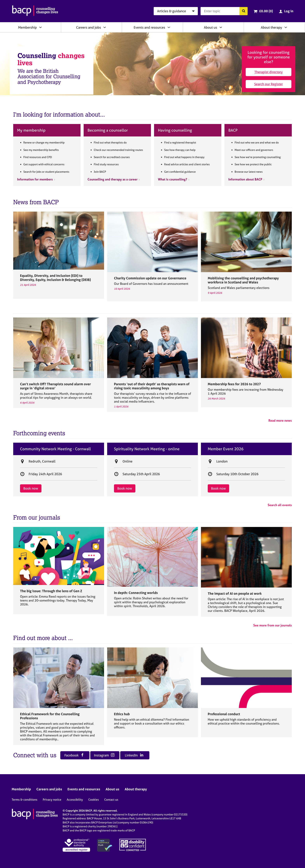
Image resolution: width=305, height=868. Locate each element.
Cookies (94, 800)
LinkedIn (134, 755)
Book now (31, 488)
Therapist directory (269, 72)
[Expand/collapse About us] (221, 27)
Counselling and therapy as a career (113, 179)
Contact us (111, 800)
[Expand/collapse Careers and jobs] (105, 27)
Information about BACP (245, 179)
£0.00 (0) (266, 11)
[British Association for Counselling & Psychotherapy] (35, 11)
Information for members (35, 179)
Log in (289, 11)
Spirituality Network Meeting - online (147, 449)
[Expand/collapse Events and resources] (169, 27)
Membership (27, 27)
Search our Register (269, 84)
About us (210, 27)
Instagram (104, 755)
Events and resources (149, 27)
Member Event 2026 (226, 449)
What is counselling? (173, 179)
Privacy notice (52, 800)
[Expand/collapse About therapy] (286, 27)
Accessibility (75, 800)
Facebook (74, 755)
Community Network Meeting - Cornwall (55, 449)
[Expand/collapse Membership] (40, 27)
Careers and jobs (89, 27)
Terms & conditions (25, 800)
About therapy (271, 27)
